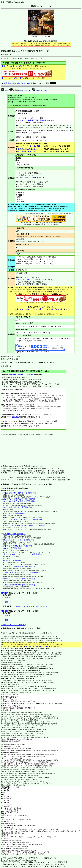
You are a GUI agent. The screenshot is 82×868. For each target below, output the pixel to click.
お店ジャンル (25, 90)
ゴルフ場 (29, 374)
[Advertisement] (14, 449)
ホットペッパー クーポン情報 (29, 146)
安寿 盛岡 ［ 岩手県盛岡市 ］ (14, 534)
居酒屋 (8, 597)
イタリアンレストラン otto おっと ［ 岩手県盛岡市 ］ (24, 519)
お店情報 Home (39, 90)
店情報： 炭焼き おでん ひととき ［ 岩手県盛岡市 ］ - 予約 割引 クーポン (29, 858)
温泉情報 (12, 374)
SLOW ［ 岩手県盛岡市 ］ (13, 548)
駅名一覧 (44, 606)
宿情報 (21, 374)
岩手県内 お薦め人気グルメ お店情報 (18, 83)
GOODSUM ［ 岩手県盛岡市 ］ (15, 513)
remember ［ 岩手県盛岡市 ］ (14, 560)
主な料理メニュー (28, 178)
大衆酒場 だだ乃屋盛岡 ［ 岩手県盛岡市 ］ (20, 566)
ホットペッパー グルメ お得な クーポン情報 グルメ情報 (41, 309)
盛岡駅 (35, 606)
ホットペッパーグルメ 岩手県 (12, 651)
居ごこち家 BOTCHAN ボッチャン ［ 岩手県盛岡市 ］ (24, 554)
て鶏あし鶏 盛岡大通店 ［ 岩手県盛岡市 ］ (20, 585)
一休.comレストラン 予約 (27, 152)
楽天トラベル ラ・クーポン (12, 66)
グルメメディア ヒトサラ (27, 149)
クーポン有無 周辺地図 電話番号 (34, 120)
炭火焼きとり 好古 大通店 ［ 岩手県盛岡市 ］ (21, 501)
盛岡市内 (5, 593)
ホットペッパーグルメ (26, 280)
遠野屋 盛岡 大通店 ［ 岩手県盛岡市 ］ (18, 546)
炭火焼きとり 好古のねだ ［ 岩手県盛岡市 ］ (20, 499)
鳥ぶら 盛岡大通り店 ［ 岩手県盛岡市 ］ (19, 507)
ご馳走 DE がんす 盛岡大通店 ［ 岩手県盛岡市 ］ (22, 573)
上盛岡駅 (17, 606)
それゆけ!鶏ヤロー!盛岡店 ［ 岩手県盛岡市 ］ (21, 493)
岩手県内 (5, 611)
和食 (7, 602)
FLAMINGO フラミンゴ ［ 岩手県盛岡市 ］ (20, 540)
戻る (4, 90)
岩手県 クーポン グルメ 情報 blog (13, 625)
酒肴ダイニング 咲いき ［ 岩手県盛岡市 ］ (20, 579)
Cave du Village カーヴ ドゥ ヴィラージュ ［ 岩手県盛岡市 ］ (26, 526)
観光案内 (15, 417)
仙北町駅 (27, 606)
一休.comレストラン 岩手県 (11, 679)
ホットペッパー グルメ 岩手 (12, 78)
